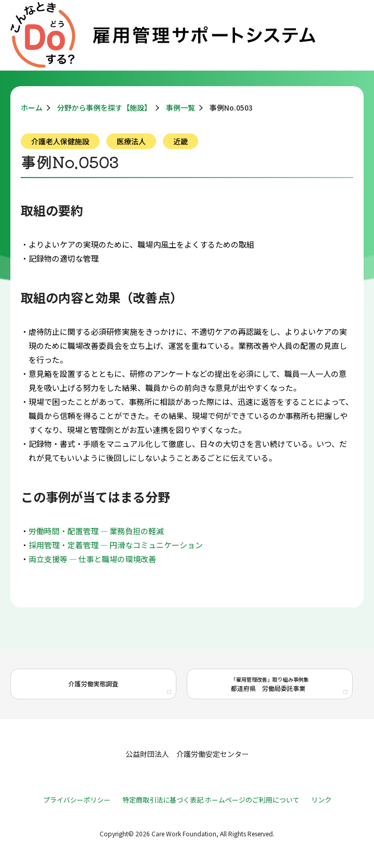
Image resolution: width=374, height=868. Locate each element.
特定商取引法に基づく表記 (163, 800)
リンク (321, 800)
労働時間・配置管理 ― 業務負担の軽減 (96, 531)
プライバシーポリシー (77, 800)
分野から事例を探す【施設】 (104, 107)
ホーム (32, 107)
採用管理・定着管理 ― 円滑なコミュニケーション (116, 545)
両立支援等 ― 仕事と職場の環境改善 (92, 559)
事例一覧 (181, 107)
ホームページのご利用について (252, 800)
